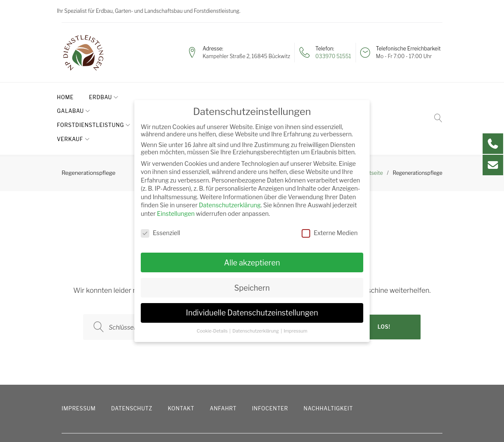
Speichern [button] (252, 288)
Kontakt (181, 367)
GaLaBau (152, 97)
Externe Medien (330, 233)
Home (70, 97)
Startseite (371, 131)
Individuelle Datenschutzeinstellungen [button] (252, 313)
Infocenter (270, 367)
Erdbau (105, 97)
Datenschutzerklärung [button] (256, 331)
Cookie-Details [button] (213, 331)
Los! (383, 285)
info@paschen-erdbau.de (345, 424)
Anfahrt (223, 367)
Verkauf (289, 97)
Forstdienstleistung (221, 97)
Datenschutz (132, 367)
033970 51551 (333, 56)
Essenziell (160, 233)
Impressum (79, 367)
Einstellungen (176, 214)
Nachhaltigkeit (328, 367)
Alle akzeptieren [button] (252, 263)
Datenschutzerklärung (230, 205)
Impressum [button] (295, 331)
